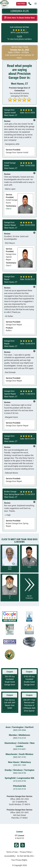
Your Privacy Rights (19, 860)
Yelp (23, 845)
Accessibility (10, 856)
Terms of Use (12, 852)
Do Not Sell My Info (25, 856)
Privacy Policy (26, 852)
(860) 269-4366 (19, 730)
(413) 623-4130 (19, 781)
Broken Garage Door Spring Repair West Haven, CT (12, 494)
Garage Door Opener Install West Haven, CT (11, 113)
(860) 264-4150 (19, 773)
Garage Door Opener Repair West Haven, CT (11, 225)
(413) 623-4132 (19, 789)
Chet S (9, 209)
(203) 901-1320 (19, 765)
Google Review (16, 845)
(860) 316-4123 (19, 738)
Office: (19, 799)
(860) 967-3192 (19, 757)
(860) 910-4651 (19, 749)
